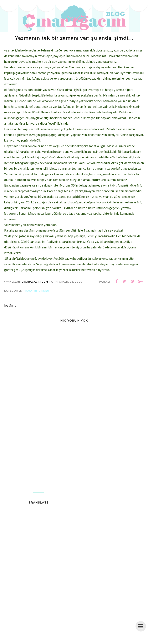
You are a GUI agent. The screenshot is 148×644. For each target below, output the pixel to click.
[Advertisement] (74, 459)
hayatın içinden (37, 291)
